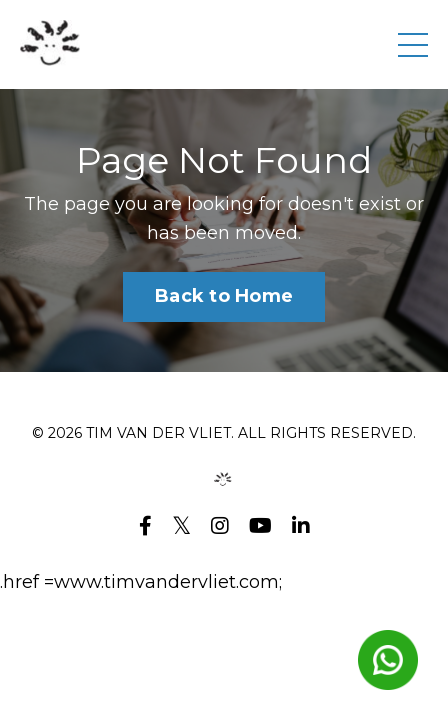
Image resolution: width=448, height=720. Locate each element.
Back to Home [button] (224, 296)
